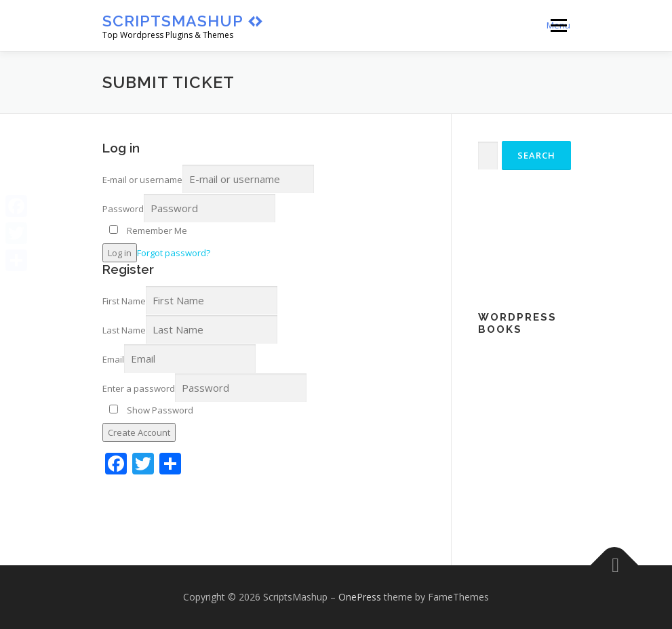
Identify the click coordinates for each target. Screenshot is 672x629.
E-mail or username (142, 180)
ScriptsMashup (173, 21)
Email (113, 359)
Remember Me (148, 230)
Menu (558, 25)
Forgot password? (174, 253)
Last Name (124, 330)
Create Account (139, 432)
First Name (124, 301)
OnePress (360, 597)
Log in (120, 253)
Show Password (151, 410)
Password (123, 209)
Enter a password (139, 388)
